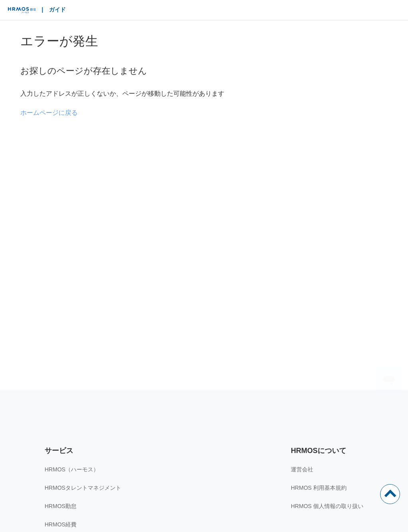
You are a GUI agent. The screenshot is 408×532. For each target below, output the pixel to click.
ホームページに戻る (49, 113)
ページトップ (390, 494)
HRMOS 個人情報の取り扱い (327, 506)
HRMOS (22, 12)
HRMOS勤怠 (61, 506)
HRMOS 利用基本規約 (319, 488)
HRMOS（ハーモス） (72, 469)
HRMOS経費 (61, 524)
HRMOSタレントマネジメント (83, 488)
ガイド (57, 10)
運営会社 (302, 469)
